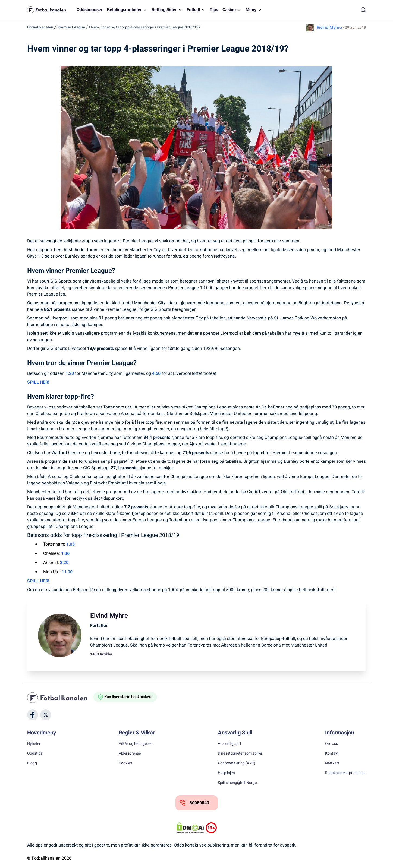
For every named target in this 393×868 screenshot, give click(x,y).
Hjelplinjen (226, 773)
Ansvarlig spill (229, 744)
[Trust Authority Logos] (211, 828)
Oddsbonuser (90, 10)
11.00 (67, 572)
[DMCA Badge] (190, 828)
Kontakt (332, 753)
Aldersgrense (130, 753)
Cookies (125, 763)
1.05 (70, 544)
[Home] (60, 698)
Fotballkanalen (40, 27)
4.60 (156, 373)
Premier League (71, 27)
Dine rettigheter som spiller (240, 753)
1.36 (65, 553)
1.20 (70, 373)
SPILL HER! (38, 382)
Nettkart (332, 763)
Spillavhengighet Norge (237, 783)
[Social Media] (33, 715)
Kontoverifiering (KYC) (237, 763)
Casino (229, 10)
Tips (214, 10)
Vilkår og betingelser (136, 744)
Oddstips (35, 753)
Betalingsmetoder (124, 10)
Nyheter (34, 744)
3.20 (64, 563)
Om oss (331, 744)
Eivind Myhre (329, 28)
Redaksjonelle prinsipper (345, 773)
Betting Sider (164, 10)
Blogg (32, 763)
